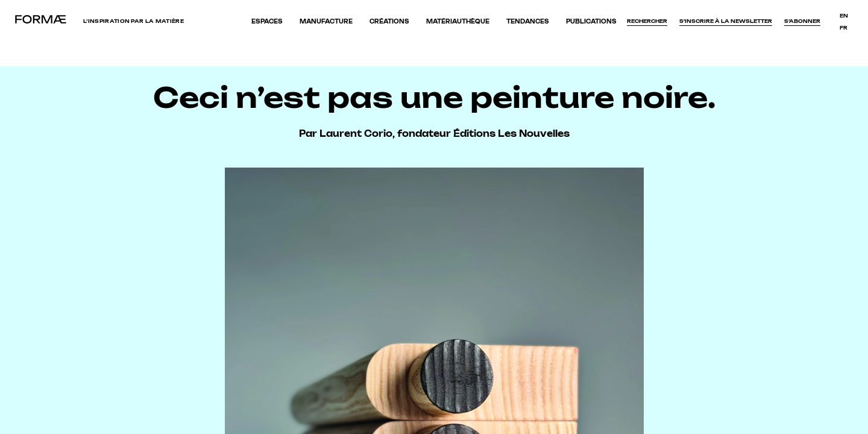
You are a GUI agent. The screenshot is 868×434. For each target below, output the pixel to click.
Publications (591, 21)
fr (844, 28)
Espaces (267, 21)
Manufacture (326, 21)
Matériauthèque (458, 21)
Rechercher (647, 21)
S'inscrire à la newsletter (726, 21)
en (844, 16)
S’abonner (802, 21)
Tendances (528, 21)
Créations (389, 21)
